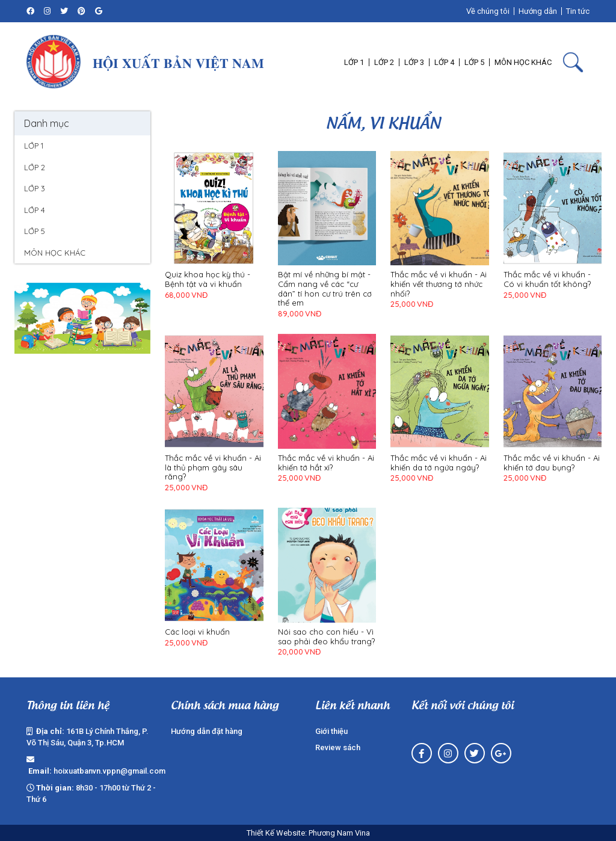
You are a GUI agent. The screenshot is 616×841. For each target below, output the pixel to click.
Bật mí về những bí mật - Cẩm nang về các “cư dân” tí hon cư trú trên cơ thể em (325, 289)
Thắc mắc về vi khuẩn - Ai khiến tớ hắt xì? (326, 463)
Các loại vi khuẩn (197, 632)
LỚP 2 (35, 167)
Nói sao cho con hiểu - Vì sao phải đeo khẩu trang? (326, 637)
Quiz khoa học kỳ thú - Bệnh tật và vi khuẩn (208, 279)
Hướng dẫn (538, 11)
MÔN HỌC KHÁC (55, 253)
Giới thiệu (331, 731)
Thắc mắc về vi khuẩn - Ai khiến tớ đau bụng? (552, 463)
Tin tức (578, 11)
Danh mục (47, 123)
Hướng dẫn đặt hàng (207, 731)
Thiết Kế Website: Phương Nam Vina (308, 833)
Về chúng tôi (488, 11)
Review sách (338, 747)
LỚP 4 (35, 210)
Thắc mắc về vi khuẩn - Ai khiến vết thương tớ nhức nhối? (439, 284)
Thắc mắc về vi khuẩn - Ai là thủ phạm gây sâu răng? (213, 467)
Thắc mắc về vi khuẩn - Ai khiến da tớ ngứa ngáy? (439, 463)
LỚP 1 (34, 146)
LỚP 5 (35, 231)
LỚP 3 (35, 188)
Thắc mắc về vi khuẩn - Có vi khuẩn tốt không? (547, 279)
